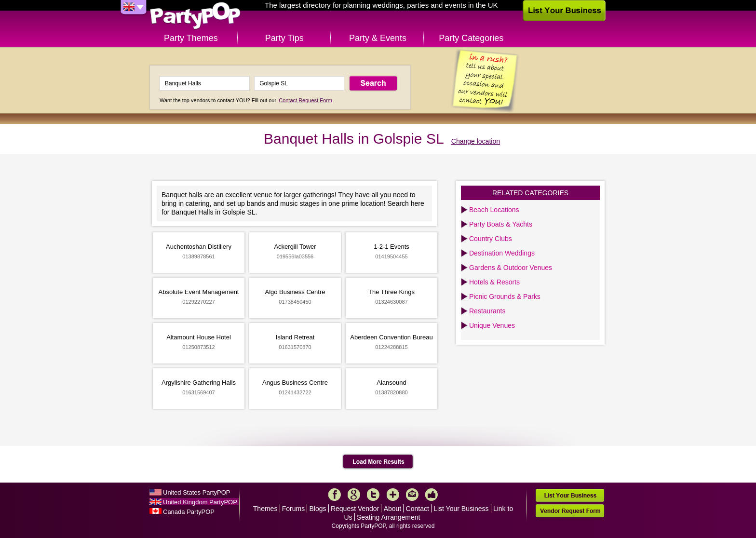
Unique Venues (492, 325)
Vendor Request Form (570, 511)
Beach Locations (494, 210)
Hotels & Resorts (494, 282)
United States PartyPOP (196, 492)
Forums (293, 509)
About (393, 509)
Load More (378, 462)
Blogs (318, 509)
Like (432, 495)
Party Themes (191, 38)
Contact (418, 509)
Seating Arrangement (389, 517)
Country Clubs (491, 239)
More (393, 495)
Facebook (335, 495)
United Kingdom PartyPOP (200, 502)
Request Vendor (355, 509)
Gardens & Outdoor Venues (511, 268)
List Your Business (461, 509)
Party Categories (471, 38)
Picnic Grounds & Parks (505, 296)
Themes (265, 509)
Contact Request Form (305, 100)
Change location (476, 141)
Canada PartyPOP (189, 512)
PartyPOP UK (195, 16)
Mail (412, 495)
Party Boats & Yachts (501, 224)
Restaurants (487, 311)
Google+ (354, 495)
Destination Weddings (502, 253)
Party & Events (378, 38)
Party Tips (284, 38)
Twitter (373, 495)
